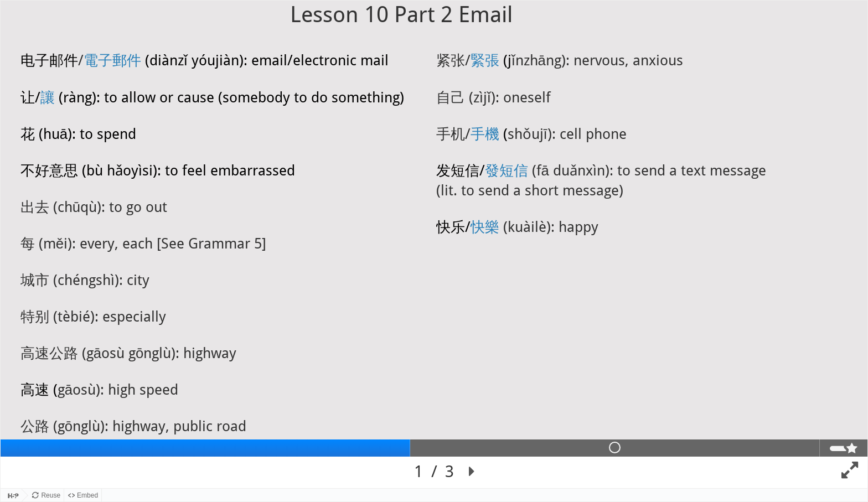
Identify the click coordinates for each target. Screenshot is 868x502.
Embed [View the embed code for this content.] (87, 495)
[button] (472, 472)
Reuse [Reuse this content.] (51, 495)
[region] (434, 244)
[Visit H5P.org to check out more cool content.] (11, 495)
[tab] (205, 448)
